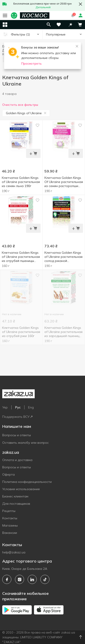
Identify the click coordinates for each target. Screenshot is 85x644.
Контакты (10, 518)
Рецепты (9, 511)
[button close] (80, 4)
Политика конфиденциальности (27, 482)
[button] (70, 25)
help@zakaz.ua (14, 552)
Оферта (8, 474)
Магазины (10, 525)
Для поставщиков (16, 504)
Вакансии (10, 533)
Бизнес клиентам (15, 496)
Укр (5, 407)
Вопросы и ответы (17, 435)
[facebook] (7, 579)
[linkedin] (32, 579)
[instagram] (19, 579)
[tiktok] (45, 579)
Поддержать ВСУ (17, 417)
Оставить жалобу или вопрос (25, 443)
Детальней (43, 7)
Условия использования (21, 489)
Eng (31, 407)
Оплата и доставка (17, 460)
